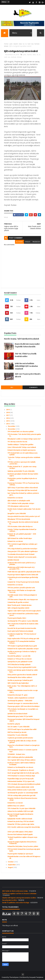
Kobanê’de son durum (15, 498)
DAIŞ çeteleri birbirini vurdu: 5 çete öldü (21, 790)
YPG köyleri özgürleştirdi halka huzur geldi (22, 646)
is (26, 44)
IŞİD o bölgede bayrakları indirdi (18, 608)
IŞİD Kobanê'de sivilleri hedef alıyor (20, 538)
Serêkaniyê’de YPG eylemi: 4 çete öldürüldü (23, 621)
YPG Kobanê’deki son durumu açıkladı (21, 432)
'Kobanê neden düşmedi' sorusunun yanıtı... (23, 557)
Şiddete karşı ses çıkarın (16, 806)
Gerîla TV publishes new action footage (16, 903)
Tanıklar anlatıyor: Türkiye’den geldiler (21, 445)
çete (11, 44)
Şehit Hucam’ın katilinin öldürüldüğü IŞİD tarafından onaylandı (26, 366)
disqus (28, 242)
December (12, 426)
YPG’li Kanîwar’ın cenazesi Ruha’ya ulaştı (21, 776)
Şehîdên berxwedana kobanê (17, 714)
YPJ (12, 387)
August (11, 867)
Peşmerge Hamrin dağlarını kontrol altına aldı (23, 575)
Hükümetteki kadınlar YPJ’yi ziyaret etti (21, 781)
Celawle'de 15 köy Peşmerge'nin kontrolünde (23, 582)
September (12, 865)
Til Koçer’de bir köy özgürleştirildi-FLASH (22, 667)
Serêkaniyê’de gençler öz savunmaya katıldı (23, 793)
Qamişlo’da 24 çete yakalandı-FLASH (20, 662)
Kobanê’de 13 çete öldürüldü (17, 735)
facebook (36, 242)
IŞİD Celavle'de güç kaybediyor (18, 683)
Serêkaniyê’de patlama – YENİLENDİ (20, 701)
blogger (19, 242)
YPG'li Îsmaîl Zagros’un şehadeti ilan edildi (22, 729)
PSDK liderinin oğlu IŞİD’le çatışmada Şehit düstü (24, 572)
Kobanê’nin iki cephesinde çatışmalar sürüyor (23, 649)
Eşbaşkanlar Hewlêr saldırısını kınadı (20, 819)
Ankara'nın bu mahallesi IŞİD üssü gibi (20, 811)
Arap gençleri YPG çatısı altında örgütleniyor (23, 551)
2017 (8, 415)
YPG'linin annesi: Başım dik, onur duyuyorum (23, 600)
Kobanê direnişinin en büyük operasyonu (22, 450)
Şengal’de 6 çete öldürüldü (17, 514)
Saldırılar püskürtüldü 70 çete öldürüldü (21, 471)
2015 (8, 421)
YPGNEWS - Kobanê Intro (16, 754)
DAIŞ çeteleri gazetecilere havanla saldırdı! (22, 675)
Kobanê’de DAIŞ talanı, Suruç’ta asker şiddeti (23, 846)
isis (32, 44)
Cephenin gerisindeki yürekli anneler (20, 738)
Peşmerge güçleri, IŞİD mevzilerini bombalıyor (24, 706)
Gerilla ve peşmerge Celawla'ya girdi (20, 680)
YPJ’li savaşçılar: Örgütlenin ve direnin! (21, 770)
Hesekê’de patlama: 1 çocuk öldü (19, 656)
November (12, 429)
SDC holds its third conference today (15, 891)
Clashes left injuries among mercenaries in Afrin (19, 898)
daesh (16, 44)
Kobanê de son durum (15, 541)
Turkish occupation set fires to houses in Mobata (19, 894)
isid (29, 44)
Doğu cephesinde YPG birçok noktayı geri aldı (23, 639)
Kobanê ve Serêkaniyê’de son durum (20, 767)
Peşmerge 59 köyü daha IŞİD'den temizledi (22, 490)
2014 (8, 424)
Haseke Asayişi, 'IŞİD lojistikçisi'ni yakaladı (22, 339)
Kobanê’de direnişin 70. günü (17, 695)
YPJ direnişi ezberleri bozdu (17, 442)
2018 (8, 413)
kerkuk (37, 44)
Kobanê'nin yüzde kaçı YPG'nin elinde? (21, 822)
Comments (33, 387)
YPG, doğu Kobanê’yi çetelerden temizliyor (22, 549)
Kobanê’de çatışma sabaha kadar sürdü (21, 787)
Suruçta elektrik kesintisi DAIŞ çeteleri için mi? (24, 516)
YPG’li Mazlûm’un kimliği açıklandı (19, 665)
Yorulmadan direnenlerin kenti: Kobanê (21, 554)
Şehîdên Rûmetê (13, 560)
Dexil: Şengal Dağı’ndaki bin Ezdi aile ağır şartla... (24, 773)
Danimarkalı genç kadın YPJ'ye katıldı (20, 716)
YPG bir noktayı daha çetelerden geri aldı (21, 796)
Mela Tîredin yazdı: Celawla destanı (19, 605)
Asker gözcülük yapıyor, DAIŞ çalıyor (20, 832)
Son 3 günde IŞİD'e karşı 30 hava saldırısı (21, 760)
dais (20, 44)
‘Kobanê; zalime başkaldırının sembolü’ (21, 698)
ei (24, 44)
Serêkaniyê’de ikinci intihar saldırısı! (20, 677)
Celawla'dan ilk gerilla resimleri (18, 602)
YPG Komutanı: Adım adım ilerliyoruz (20, 527)
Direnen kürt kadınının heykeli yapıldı (20, 834)
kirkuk (6, 46)
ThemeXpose (14, 977)
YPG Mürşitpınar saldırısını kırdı (18, 506)
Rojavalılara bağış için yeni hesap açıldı (21, 779)
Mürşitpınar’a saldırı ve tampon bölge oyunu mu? (24, 439)
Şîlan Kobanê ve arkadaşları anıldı (19, 501)
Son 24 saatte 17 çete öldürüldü (18, 727)
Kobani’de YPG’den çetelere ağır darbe (21, 824)
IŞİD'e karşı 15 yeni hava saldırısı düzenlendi (23, 488)
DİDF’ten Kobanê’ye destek (17, 732)
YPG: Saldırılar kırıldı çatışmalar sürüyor (21, 503)
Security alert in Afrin (9, 900)
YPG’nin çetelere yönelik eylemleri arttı (21, 588)
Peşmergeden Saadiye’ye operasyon (20, 854)
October (11, 862)
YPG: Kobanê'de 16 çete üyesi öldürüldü (21, 809)
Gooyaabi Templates (36, 977)
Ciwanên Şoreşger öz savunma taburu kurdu (23, 703)
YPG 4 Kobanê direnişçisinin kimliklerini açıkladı (24, 784)
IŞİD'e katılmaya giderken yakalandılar (20, 757)
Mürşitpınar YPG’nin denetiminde (19, 519)
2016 (8, 418)
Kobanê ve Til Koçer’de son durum (20, 659)
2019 (8, 410)
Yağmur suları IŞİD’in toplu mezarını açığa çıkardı (24, 611)
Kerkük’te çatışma (14, 724)
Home (6, 44)
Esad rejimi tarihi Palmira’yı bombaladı (20, 631)
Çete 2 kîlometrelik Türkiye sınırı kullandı (22, 447)
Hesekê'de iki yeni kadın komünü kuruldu (22, 628)
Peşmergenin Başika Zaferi (17, 618)
